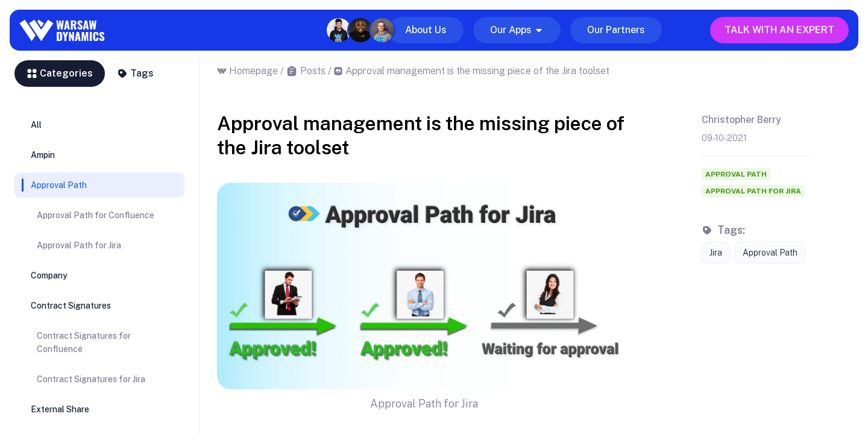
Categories (60, 73)
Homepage (253, 71)
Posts (313, 71)
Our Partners (616, 30)
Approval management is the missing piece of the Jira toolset (477, 71)
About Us (426, 30)
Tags (135, 73)
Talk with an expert (779, 30)
